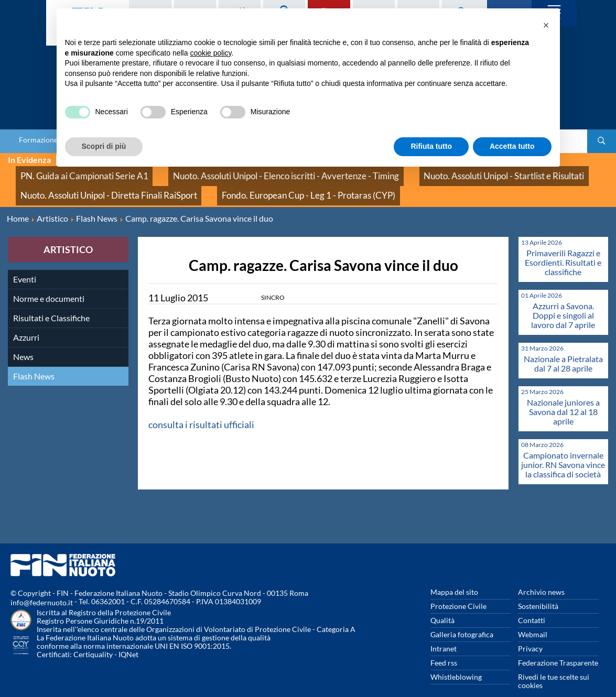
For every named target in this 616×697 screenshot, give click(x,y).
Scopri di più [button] (104, 146)
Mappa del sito (454, 576)
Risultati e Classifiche (51, 302)
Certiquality (93, 638)
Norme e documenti (49, 282)
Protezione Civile (458, 590)
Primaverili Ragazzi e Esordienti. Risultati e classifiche (563, 246)
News (23, 340)
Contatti (532, 604)
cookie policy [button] (210, 53)
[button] (546, 25)
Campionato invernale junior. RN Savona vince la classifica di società (563, 448)
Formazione (38, 140)
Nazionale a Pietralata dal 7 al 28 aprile (563, 347)
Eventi (25, 263)
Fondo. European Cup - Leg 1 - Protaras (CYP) (259, 183)
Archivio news (541, 576)
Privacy (530, 632)
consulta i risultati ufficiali (201, 408)
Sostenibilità (538, 590)
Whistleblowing (456, 661)
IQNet (128, 638)
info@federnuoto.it (42, 586)
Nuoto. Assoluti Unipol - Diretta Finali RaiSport (93, 183)
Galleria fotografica (462, 618)
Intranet (444, 632)
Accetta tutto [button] (512, 146)
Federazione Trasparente (558, 646)
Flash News (34, 360)
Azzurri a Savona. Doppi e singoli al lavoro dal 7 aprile (563, 299)
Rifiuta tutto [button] (431, 146)
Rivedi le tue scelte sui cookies (554, 665)
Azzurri (26, 321)
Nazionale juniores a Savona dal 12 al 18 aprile (563, 395)
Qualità (442, 604)
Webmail (533, 618)
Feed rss (444, 646)
